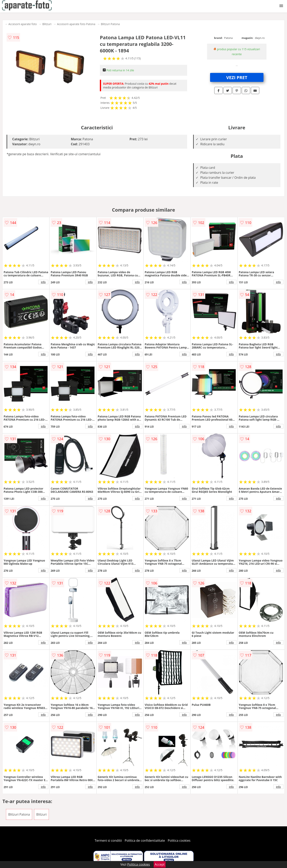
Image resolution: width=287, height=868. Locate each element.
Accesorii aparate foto (23, 24)
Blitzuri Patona (110, 24)
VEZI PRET (237, 77)
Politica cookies (179, 841)
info (43, 282)
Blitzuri (47, 24)
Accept (160, 864)
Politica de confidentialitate (145, 841)
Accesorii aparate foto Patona (76, 24)
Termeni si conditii (108, 841)
